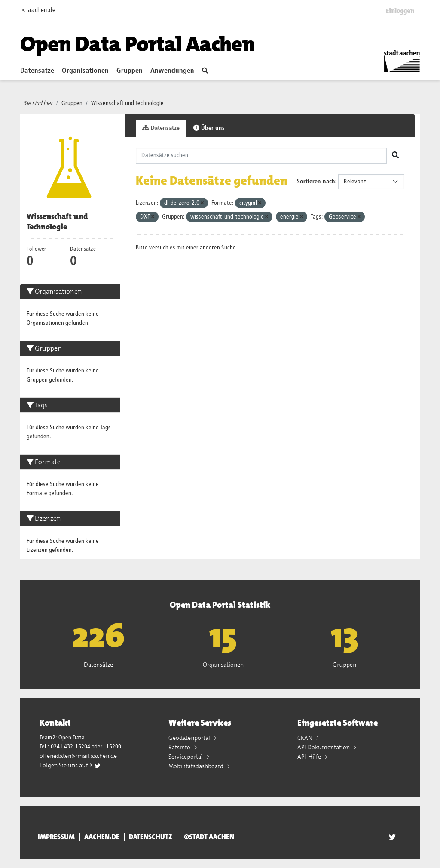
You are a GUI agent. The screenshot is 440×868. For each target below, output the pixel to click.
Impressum (56, 837)
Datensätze (37, 71)
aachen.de (102, 837)
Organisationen (85, 71)
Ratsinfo (180, 747)
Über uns (209, 128)
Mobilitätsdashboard (197, 766)
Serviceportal (186, 757)
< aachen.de (38, 10)
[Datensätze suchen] (261, 156)
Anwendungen (172, 71)
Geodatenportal (190, 738)
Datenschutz (151, 837)
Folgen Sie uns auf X (70, 765)
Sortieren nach (316, 182)
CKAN (306, 738)
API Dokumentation (324, 747)
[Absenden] (395, 156)
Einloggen (400, 11)
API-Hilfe (310, 757)
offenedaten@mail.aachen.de (78, 756)
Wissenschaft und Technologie (127, 103)
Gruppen (130, 71)
